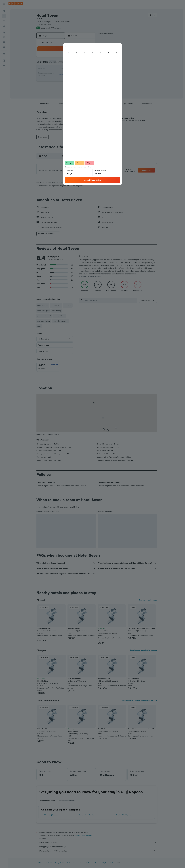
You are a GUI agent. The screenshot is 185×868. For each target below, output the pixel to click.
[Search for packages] (4, 26)
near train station (44, 322)
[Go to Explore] (4, 32)
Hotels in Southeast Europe (91, 864)
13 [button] (77, 69)
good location (56, 307)
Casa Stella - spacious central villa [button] (141, 630)
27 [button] (77, 80)
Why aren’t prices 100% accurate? (98, 852)
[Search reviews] (110, 302)
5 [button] (72, 63)
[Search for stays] (4, 16)
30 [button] (55, 86)
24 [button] (60, 80)
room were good (43, 312)
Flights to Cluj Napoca (50, 816)
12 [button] (72, 69)
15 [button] (89, 69)
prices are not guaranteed (83, 837)
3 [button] (60, 63)
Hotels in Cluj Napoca (123, 816)
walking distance (59, 317)
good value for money (60, 322)
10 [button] (60, 69)
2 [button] (55, 63)
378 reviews (56, 28)
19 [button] (72, 74)
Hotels (50, 864)
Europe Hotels (60, 864)
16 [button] (55, 74)
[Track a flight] (4, 37)
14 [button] (83, 69)
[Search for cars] (4, 21)
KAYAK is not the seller (98, 844)
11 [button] (66, 69)
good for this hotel (44, 317)
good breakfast (43, 307)
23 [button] (55, 80)
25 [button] (66, 80)
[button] (4, 4)
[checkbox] (48, 368)
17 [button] (60, 74)
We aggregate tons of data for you (98, 848)
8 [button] (89, 63)
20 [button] (77, 74)
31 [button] (60, 86)
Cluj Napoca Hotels (108, 864)
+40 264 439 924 (44, 25)
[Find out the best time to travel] (4, 42)
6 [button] (77, 63)
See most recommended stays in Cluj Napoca (139, 702)
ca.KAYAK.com (41, 864)
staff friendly (57, 312)
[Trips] (4, 54)
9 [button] (55, 69)
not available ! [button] (133, 680)
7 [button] (83, 63)
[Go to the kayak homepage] (16, 4)
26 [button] (72, 80)
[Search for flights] (4, 11)
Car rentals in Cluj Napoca (88, 816)
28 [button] (83, 80)
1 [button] (89, 58)
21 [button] (83, 74)
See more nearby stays (148, 601)
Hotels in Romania (73, 864)
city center (68, 307)
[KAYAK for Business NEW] (4, 47)
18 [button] (66, 74)
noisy (39, 328)
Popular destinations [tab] (67, 802)
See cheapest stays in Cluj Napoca (143, 652)
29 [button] (89, 80)
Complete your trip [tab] (47, 802)
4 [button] (66, 63)
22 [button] (89, 74)
